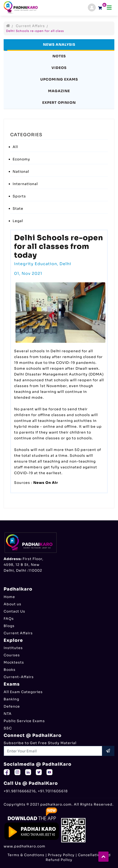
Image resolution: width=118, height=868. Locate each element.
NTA (8, 714)
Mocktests (14, 662)
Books (10, 670)
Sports (19, 196)
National (21, 172)
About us (13, 604)
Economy (21, 159)
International (25, 184)
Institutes (13, 648)
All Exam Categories (23, 692)
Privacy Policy (61, 855)
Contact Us (14, 611)
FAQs (9, 619)
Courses (12, 655)
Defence (12, 706)
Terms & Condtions (26, 855)
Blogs (9, 626)
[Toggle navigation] (109, 8)
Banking (11, 699)
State (18, 209)
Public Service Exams (24, 721)
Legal (18, 221)
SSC (8, 728)
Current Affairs (30, 26)
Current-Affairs (19, 677)
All (15, 147)
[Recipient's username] (53, 751)
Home (9, 597)
